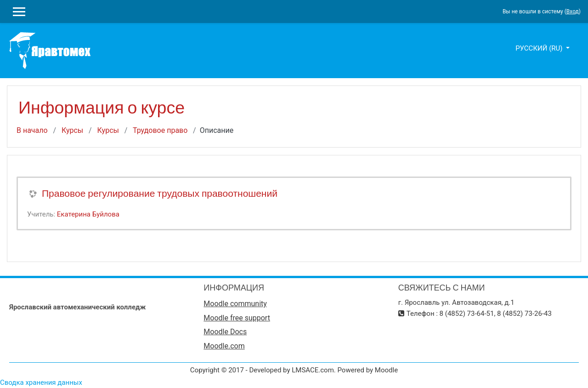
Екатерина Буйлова (88, 214)
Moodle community (235, 304)
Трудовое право (160, 130)
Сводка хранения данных (41, 382)
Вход (573, 11)
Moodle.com (224, 346)
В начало (32, 130)
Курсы (72, 130)
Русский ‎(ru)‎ (540, 48)
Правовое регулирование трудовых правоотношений (160, 193)
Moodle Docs (225, 332)
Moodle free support (237, 318)
